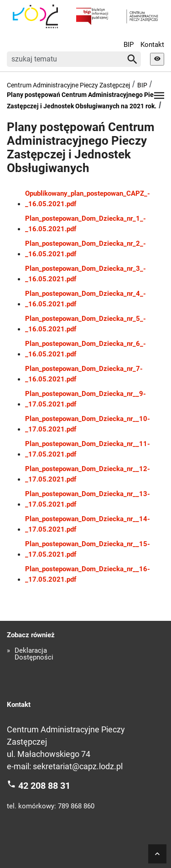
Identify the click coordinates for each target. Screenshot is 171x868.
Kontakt (152, 45)
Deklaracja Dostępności (34, 654)
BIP (129, 45)
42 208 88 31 (44, 786)
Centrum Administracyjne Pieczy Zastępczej (68, 85)
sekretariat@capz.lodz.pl (78, 766)
